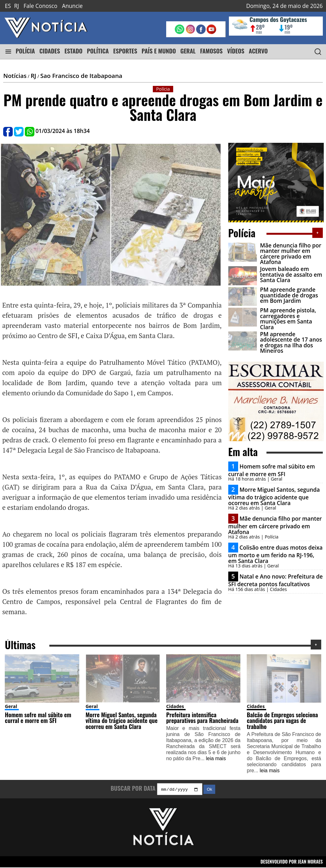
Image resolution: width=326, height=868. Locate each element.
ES (8, 6)
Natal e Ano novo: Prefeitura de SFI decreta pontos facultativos (276, 580)
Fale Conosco (40, 6)
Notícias (15, 76)
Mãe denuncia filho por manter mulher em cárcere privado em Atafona (291, 254)
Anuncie (72, 6)
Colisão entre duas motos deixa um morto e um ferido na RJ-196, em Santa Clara (275, 554)
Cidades (175, 706)
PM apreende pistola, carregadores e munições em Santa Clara (288, 319)
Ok (209, 790)
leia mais (216, 758)
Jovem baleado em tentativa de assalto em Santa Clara (291, 274)
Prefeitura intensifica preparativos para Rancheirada (202, 718)
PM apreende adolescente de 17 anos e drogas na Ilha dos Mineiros (291, 342)
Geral (11, 706)
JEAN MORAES (310, 862)
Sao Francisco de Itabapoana (81, 76)
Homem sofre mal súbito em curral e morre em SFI (272, 470)
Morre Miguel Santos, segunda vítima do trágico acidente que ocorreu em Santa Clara (274, 496)
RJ (16, 6)
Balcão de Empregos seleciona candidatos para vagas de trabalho (282, 720)
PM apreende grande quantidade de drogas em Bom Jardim (289, 295)
